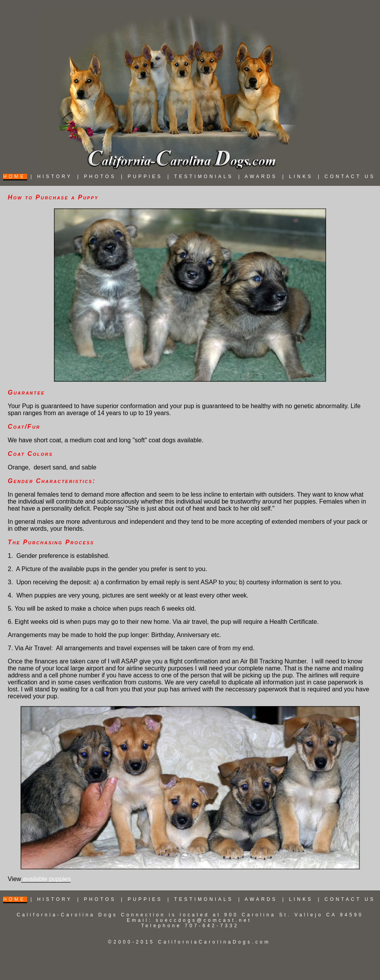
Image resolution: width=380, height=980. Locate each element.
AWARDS (261, 177)
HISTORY (55, 177)
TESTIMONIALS (204, 177)
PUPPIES (145, 177)
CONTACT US (350, 177)
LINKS (301, 177)
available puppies (46, 879)
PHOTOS (100, 177)
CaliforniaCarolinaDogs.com (214, 942)
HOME (14, 177)
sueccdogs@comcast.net (204, 920)
